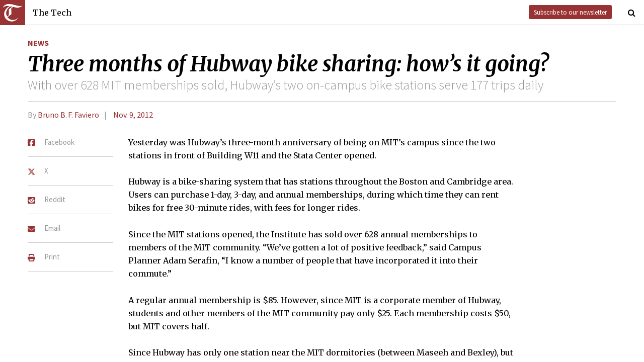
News (38, 43)
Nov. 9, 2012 (133, 115)
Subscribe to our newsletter (570, 12)
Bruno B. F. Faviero (68, 115)
